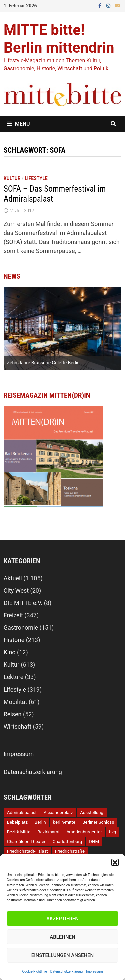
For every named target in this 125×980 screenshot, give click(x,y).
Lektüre (14, 677)
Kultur (12, 178)
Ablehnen (62, 937)
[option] (63, 329)
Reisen (13, 714)
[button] (115, 862)
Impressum (94, 971)
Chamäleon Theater (26, 842)
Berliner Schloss (98, 822)
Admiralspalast (22, 813)
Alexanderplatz (58, 813)
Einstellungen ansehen (62, 955)
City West (16, 591)
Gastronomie (21, 628)
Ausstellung (92, 813)
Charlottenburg (67, 842)
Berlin (40, 822)
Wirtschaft (17, 726)
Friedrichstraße (70, 851)
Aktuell (13, 578)
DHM (94, 842)
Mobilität (15, 702)
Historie (14, 640)
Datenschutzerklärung (66, 971)
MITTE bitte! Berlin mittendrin (59, 39)
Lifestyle (36, 178)
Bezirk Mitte (19, 832)
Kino (10, 652)
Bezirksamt (48, 832)
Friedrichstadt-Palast (27, 851)
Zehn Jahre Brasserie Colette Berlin (43, 363)
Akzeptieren (62, 919)
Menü (18, 124)
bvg (112, 832)
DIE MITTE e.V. (23, 603)
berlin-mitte (64, 822)
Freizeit (13, 615)
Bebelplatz (17, 822)
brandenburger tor (84, 832)
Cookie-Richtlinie (35, 971)
